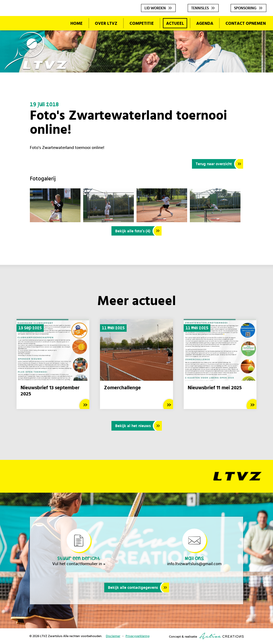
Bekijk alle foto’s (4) (133, 231)
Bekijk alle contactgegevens (133, 588)
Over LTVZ (106, 23)
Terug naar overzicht (214, 164)
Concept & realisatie (206, 636)
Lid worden (155, 8)
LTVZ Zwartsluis (36, 51)
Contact (246, 23)
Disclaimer (113, 636)
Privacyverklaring (138, 636)
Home (77, 23)
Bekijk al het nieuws (133, 426)
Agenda (205, 23)
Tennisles (200, 8)
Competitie (142, 23)
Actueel (175, 23)
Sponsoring (245, 8)
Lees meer (84, 404)
